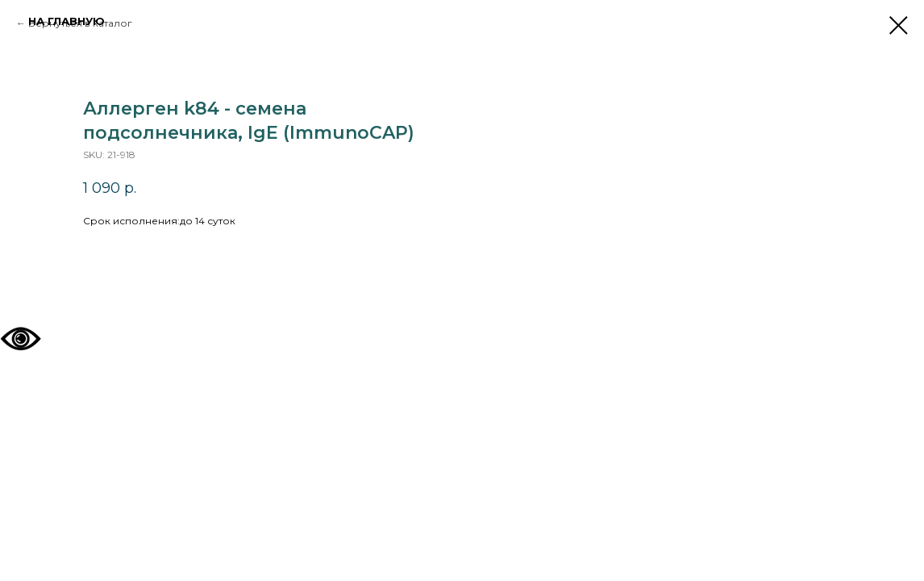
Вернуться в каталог (80, 23)
